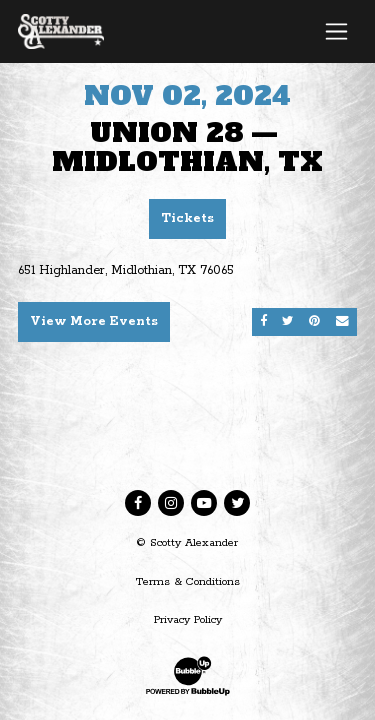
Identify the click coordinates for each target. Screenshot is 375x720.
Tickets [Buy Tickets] (187, 218)
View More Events (94, 321)
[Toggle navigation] (336, 31)
